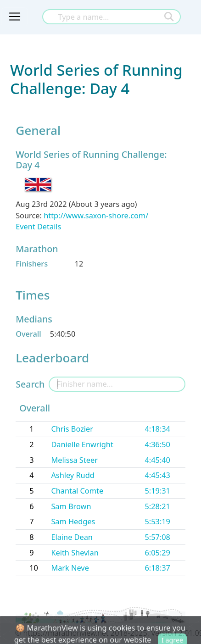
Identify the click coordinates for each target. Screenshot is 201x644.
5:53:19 (157, 522)
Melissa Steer (74, 460)
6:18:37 (157, 568)
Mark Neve (70, 568)
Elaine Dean (72, 537)
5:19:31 (157, 491)
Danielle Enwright (82, 444)
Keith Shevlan (75, 553)
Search (30, 384)
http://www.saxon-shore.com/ (96, 216)
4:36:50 (157, 444)
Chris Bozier (72, 429)
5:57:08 (157, 537)
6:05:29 (157, 553)
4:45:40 (157, 460)
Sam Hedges (73, 522)
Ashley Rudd (73, 475)
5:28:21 (157, 506)
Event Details (38, 227)
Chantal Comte (77, 491)
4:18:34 (157, 429)
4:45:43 (157, 475)
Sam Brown (71, 506)
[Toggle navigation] (14, 17)
